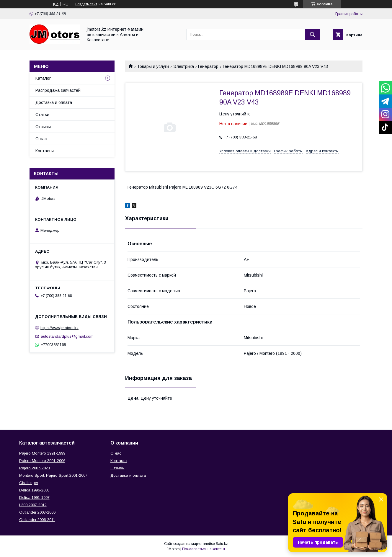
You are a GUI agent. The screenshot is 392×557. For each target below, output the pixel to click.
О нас (41, 139)
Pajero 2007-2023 (35, 468)
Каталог (43, 78)
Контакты (45, 151)
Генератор (208, 66)
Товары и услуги (153, 66)
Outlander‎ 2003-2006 (37, 512)
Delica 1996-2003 (34, 490)
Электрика (184, 66)
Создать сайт (86, 4)
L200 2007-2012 (33, 505)
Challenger (29, 483)
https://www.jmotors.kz (59, 328)
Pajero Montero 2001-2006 (42, 461)
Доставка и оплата (54, 102)
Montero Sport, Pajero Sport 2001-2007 (53, 475)
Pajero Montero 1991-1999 (42, 453)
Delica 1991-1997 (34, 498)
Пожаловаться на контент (204, 549)
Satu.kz (222, 544)
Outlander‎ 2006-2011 (37, 520)
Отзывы (43, 127)
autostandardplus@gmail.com (67, 336)
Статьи (42, 115)
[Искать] (313, 35)
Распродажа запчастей (58, 90)
